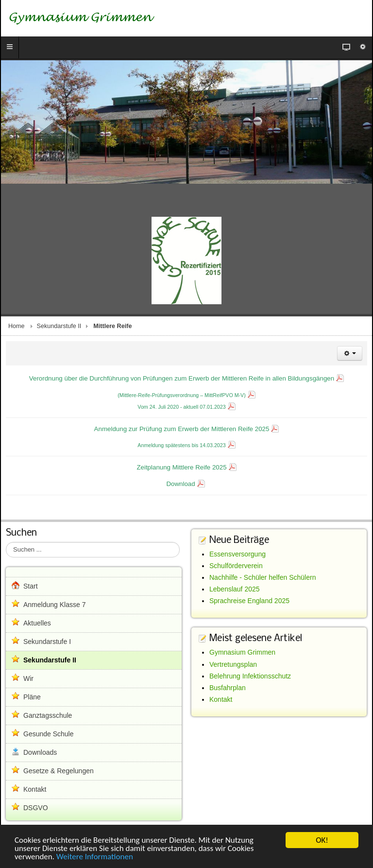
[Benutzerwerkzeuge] (350, 353)
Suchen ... (6, 542)
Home (17, 326)
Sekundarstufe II (59, 326)
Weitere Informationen (95, 857)
